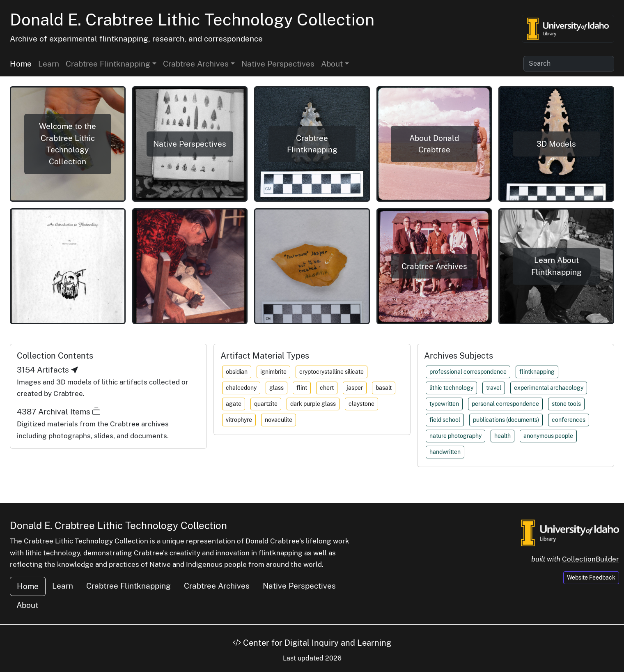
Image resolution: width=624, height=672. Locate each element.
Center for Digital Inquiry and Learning (312, 643)
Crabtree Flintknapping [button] (108, 64)
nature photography (455, 436)
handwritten (445, 452)
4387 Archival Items (58, 412)
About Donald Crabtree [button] (434, 144)
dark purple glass (313, 404)
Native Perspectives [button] (190, 144)
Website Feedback (591, 578)
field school (445, 420)
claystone (361, 404)
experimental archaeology (549, 388)
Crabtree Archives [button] (196, 64)
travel (494, 388)
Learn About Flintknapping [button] (556, 266)
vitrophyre (239, 420)
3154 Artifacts (48, 370)
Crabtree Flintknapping (128, 586)
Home (21, 64)
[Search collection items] (569, 64)
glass (276, 388)
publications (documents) (506, 420)
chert (327, 388)
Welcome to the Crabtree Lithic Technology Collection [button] (68, 144)
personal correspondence (505, 404)
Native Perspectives (278, 64)
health (502, 436)
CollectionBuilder (591, 559)
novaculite (279, 420)
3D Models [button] (556, 144)
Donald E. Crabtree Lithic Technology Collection (192, 20)
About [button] (332, 64)
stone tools (566, 404)
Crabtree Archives (217, 586)
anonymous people (548, 436)
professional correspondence (468, 372)
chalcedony (241, 388)
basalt (384, 388)
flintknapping (537, 372)
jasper (355, 388)
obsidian (237, 372)
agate (234, 404)
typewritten (444, 404)
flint (302, 388)
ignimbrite (273, 372)
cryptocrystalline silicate (331, 372)
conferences (569, 420)
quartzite (266, 404)
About (27, 605)
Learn (49, 64)
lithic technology (451, 388)
